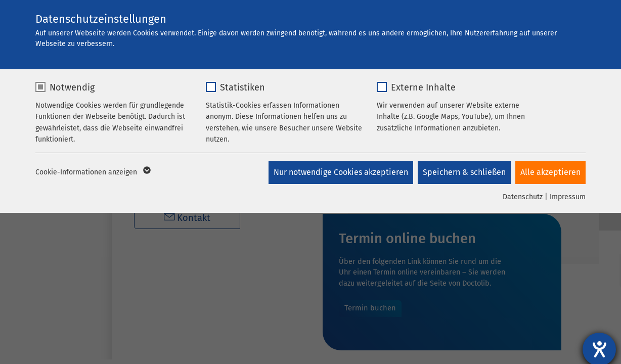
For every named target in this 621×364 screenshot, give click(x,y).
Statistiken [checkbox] (242, 87)
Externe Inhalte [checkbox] (423, 87)
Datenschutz (523, 197)
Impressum (568, 197)
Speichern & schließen (464, 172)
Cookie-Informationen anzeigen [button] (92, 172)
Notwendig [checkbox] (72, 87)
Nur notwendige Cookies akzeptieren (340, 172)
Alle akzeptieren (550, 172)
